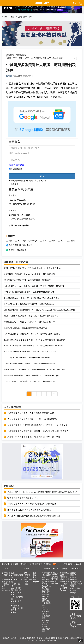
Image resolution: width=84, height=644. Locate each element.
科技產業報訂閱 (76, 582)
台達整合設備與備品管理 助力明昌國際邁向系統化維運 (32, 504)
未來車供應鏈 (6, 576)
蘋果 (11, 241)
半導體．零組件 (17, 576)
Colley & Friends (54, 574)
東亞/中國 (29, 579)
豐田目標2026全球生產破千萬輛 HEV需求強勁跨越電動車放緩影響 (34, 340)
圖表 (14, 612)
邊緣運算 (45, 579)
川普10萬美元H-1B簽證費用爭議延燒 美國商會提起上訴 (29, 304)
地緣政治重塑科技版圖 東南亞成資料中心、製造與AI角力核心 (32, 375)
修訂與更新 (6, 590)
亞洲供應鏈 (46, 592)
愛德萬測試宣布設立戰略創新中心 (23, 498)
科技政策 (16, 606)
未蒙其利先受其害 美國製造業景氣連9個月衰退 (25, 328)
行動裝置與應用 (46, 617)
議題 (34, 573)
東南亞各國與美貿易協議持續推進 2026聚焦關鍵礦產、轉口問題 (33, 346)
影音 (4, 588)
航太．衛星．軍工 (17, 594)
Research (47, 569)
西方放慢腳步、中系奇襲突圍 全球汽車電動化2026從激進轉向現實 (34, 369)
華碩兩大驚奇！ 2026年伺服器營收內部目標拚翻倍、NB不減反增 (37, 425)
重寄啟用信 (20, 165)
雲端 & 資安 (65, 579)
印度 (27, 577)
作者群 (54, 581)
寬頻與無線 (46, 601)
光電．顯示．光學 (25, 17)
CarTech (45, 622)
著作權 (32, 564)
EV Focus (46, 588)
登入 (42, 176)
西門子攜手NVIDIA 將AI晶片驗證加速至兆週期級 (29, 510)
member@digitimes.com (19, 215)
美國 (53, 241)
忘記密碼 (12, 165)
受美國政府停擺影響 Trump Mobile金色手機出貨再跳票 (29, 274)
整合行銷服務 (75, 588)
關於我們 (5, 564)
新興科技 (45, 590)
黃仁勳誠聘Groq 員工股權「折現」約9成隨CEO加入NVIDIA (31, 298)
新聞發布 (14, 564)
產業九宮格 (6, 582)
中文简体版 (68, 564)
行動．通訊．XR (17, 585)
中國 (44, 241)
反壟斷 (72, 241)
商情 (34, 579)
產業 (13, 17)
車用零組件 (46, 573)
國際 (27, 582)
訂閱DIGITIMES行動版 (76, 585)
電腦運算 (45, 611)
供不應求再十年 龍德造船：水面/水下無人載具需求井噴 (29, 381)
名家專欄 (55, 577)
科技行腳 (55, 579)
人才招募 (73, 590)
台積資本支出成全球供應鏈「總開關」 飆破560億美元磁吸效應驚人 (38, 431)
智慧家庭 (45, 597)
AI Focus (45, 610)
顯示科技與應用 (46, 630)
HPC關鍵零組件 (46, 576)
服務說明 (24, 564)
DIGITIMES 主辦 (65, 574)
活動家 (65, 569)
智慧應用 (64, 577)
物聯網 (45, 599)
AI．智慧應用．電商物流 (16, 589)
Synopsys (22, 241)
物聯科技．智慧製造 (17, 609)
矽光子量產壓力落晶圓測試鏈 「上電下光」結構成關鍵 (32, 419)
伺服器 (45, 614)
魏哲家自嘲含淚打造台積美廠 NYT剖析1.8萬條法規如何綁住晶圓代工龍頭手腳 (39, 310)
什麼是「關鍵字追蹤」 (19, 250)
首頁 (6, 569)
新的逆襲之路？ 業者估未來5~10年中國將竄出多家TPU (29, 322)
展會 (4, 586)
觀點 (34, 575)
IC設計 (45, 624)
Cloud (44, 608)
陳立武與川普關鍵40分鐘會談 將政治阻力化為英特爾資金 (30, 352)
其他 (62, 586)
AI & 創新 (64, 584)
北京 (62, 241)
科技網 (4, 17)
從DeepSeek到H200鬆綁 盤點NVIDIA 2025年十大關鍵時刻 (31, 316)
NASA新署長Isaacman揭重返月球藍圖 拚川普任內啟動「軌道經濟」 (35, 286)
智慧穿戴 (45, 620)
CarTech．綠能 (17, 581)
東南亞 (28, 575)
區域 (25, 573)
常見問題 (47, 564)
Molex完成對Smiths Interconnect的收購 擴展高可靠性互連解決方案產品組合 (42, 492)
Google (34, 241)
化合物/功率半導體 (47, 583)
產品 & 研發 (65, 581)
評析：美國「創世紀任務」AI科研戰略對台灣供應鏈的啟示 (30, 357)
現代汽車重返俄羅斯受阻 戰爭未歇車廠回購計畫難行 (28, 280)
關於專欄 (55, 583)
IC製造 (45, 627)
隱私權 (39, 564)
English (78, 564)
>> (54, 394)
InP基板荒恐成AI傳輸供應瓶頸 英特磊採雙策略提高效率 (29, 363)
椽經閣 (56, 569)
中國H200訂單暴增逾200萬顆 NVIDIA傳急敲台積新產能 (29, 292)
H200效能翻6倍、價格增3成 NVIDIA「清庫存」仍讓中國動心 (32, 334)
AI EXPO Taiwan (64, 589)
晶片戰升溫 (6, 573)
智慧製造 (45, 594)
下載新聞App (75, 597)
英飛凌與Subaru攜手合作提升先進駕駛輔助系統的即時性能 (34, 516)
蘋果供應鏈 (6, 579)
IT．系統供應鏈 (17, 598)
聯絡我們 (73, 593)
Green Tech (46, 586)
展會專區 (36, 582)
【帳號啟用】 (15, 184)
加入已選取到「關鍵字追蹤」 (22, 245)
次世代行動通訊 (46, 604)
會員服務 (73, 577)
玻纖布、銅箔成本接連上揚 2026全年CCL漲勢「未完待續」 (35, 437)
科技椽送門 (6, 584)
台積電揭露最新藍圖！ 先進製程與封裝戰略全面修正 (32, 413)
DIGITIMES (76, 569)
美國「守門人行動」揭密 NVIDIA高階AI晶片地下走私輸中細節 (32, 268)
